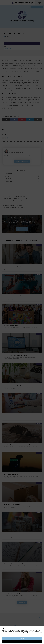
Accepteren (22, 638)
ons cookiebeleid (19, 634)
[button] (41, 628)
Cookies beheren (22, 642)
